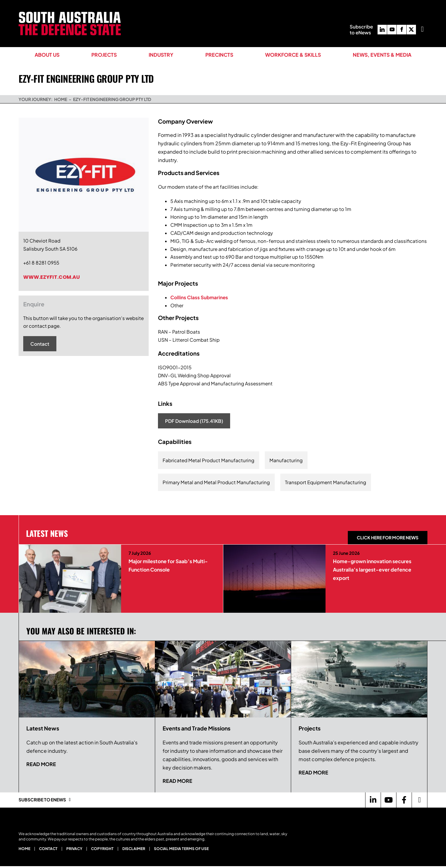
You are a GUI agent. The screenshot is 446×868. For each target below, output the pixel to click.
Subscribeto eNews (361, 29)
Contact (40, 344)
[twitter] (411, 30)
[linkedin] (382, 30)
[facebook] (401, 30)
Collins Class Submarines (199, 297)
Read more (41, 764)
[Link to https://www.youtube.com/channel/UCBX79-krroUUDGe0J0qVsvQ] (388, 800)
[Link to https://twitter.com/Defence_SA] (419, 800)
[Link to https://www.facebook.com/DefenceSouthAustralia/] (404, 800)
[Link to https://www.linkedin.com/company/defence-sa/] (373, 800)
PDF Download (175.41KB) (194, 421)
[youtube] (392, 30)
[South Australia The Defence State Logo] (70, 14)
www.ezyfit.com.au (52, 277)
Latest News (47, 533)
